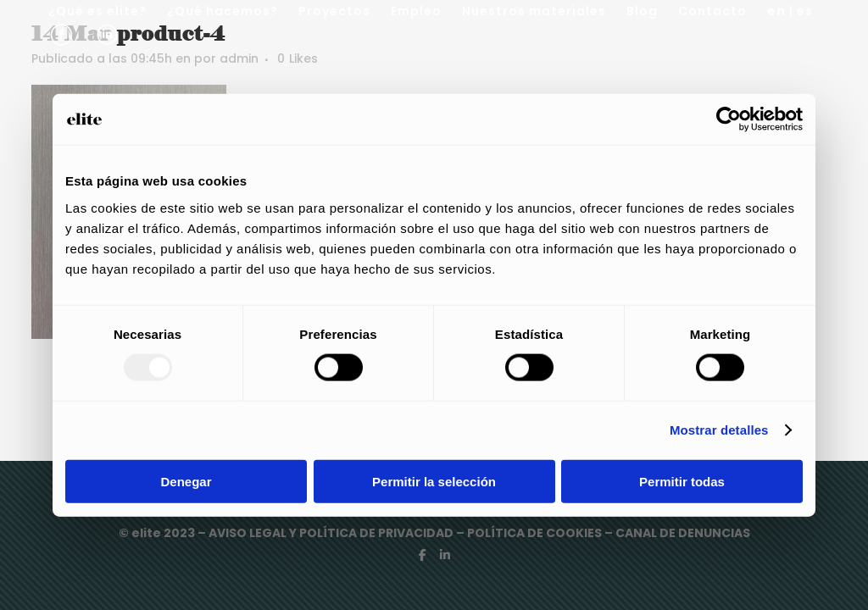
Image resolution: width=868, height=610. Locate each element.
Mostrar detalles (719, 430)
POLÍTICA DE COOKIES (534, 533)
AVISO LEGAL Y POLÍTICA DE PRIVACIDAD (332, 533)
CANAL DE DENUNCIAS (683, 533)
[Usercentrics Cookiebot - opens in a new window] (729, 119)
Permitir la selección (434, 481)
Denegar (186, 481)
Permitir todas (682, 481)
